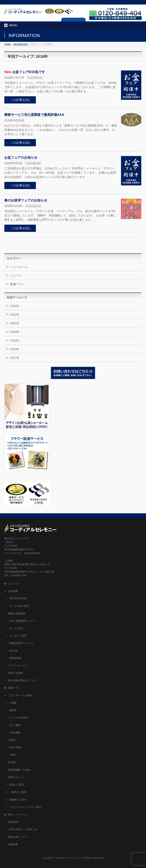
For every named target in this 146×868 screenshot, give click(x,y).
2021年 (15, 323)
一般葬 (13, 703)
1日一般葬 (15, 725)
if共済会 (13, 651)
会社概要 (13, 591)
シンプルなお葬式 (18, 718)
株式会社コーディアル (68, 858)
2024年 (15, 306)
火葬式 (12, 740)
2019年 (15, 340)
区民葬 (12, 762)
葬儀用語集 (15, 658)
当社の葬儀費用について (23, 621)
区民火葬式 (15, 747)
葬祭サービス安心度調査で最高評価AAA (34, 115)
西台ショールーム (18, 815)
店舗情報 (13, 844)
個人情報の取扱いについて (23, 680)
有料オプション (17, 777)
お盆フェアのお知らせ (21, 157)
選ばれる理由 (15, 673)
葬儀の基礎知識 (17, 614)
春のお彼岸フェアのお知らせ (26, 200)
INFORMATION (18, 598)
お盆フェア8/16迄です (29, 72)
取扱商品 (13, 822)
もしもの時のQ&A (19, 606)
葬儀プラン (17, 284)
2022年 (15, 315)
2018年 (15, 349)
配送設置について (18, 837)
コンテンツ (14, 584)
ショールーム (35, 78)
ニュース (16, 275)
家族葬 (13, 710)
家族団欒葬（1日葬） (20, 770)
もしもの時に (16, 628)
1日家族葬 (15, 733)
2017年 (15, 358)
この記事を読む (21, 100)
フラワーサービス (18, 666)
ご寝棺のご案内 (18, 792)
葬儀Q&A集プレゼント (22, 643)
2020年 (15, 332)
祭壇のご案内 (16, 785)
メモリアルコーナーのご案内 (25, 807)
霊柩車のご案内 (18, 800)
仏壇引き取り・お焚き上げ (23, 829)
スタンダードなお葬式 (20, 695)
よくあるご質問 (18, 636)
